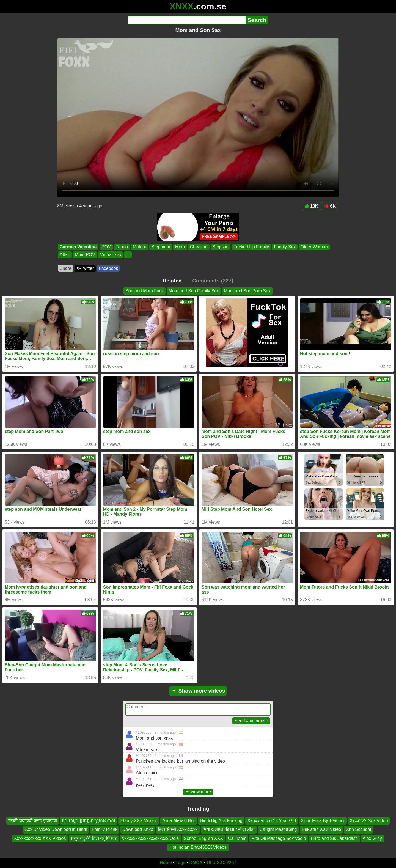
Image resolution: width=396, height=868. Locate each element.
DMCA (196, 863)
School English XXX (204, 838)
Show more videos (198, 691)
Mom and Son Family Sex (194, 291)
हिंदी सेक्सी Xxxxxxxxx (178, 829)
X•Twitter (85, 268)
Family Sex (285, 247)
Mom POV (85, 255)
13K (311, 206)
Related (172, 281)
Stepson (221, 247)
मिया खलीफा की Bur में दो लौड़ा (229, 829)
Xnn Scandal (358, 829)
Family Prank (105, 829)
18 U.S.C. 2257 (221, 863)
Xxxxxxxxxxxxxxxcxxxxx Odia (150, 838)
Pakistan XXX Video (321, 829)
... (128, 255)
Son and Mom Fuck (145, 291)
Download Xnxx (138, 829)
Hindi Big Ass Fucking (221, 821)
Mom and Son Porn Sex (247, 291)
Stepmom (161, 247)
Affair (65, 255)
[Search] (187, 20)
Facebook (108, 268)
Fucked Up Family (251, 247)
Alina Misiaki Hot (178, 821)
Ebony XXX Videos (139, 821)
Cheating (199, 247)
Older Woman (314, 247)
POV (106, 247)
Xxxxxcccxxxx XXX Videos (40, 838)
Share (66, 268)
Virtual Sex (111, 255)
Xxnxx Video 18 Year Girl (272, 821)
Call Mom (237, 838)
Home (166, 863)
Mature (140, 247)
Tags (181, 863)
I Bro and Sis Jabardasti (334, 838)
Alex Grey (372, 838)
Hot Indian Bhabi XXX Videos (198, 847)
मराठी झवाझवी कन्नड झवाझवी (33, 821)
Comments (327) (213, 281)
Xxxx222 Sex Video (369, 821)
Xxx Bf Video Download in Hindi (56, 829)
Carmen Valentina (78, 247)
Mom (180, 247)
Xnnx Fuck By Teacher (323, 821)
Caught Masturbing (278, 829)
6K (330, 206)
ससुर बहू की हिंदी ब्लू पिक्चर (94, 838)
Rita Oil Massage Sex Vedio (279, 838)
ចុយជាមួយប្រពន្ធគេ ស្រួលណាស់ (89, 821)
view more (198, 792)
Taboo (122, 247)
